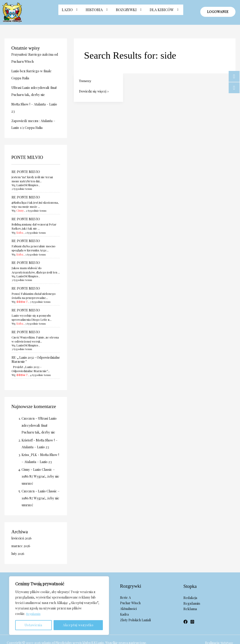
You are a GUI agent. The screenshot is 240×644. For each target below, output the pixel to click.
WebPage (227, 629)
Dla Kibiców (165, 12)
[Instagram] (192, 608)
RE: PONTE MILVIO (26, 171)
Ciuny (20, 206)
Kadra (125, 601)
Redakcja (190, 584)
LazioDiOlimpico (27, 184)
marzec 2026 (21, 532)
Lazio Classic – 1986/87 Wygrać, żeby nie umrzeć (39, 464)
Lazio (70, 12)
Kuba (20, 228)
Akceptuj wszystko (78, 625)
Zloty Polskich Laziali (136, 606)
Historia (97, 12)
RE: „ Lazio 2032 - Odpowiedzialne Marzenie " (36, 347)
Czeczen (28, 406)
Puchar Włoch (131, 589)
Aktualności (129, 595)
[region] (59, 606)
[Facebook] (186, 608)
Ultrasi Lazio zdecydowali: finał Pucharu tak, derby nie (40, 413)
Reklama (190, 595)
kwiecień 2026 (22, 525)
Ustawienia (33, 625)
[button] (70, 12)
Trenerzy (85, 81)
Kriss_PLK (30, 442)
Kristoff (27, 428)
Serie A (125, 584)
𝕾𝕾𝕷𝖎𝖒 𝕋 (22, 293)
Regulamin (34, 614)
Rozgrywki (129, 12)
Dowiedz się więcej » (95, 91)
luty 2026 (19, 540)
